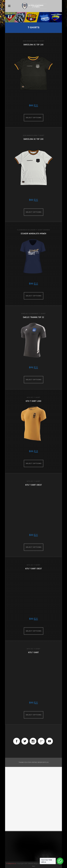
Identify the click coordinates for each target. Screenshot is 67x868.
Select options (34, 118)
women (47, 230)
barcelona (32, 41)
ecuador (32, 230)
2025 (25, 41)
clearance (22, 230)
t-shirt (41, 41)
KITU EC (30, 397)
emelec (25, 314)
